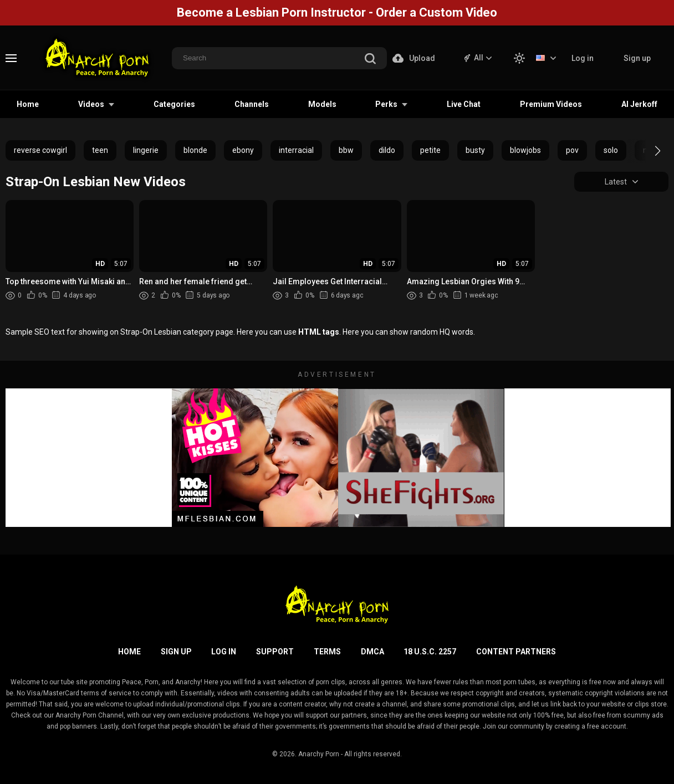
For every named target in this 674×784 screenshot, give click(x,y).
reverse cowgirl (40, 150)
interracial (296, 150)
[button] (648, 151)
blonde (195, 150)
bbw (346, 150)
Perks (386, 104)
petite (430, 150)
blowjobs (525, 150)
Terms (327, 652)
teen (100, 150)
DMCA (372, 652)
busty (475, 150)
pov (572, 150)
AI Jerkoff (639, 104)
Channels (252, 104)
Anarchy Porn (319, 754)
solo (611, 150)
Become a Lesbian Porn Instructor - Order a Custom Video (337, 12)
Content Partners (516, 652)
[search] (370, 60)
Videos (91, 104)
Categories (174, 104)
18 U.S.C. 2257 (430, 652)
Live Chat (464, 104)
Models (322, 104)
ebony (243, 150)
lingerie (146, 150)
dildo (387, 150)
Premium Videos (551, 104)
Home (28, 104)
